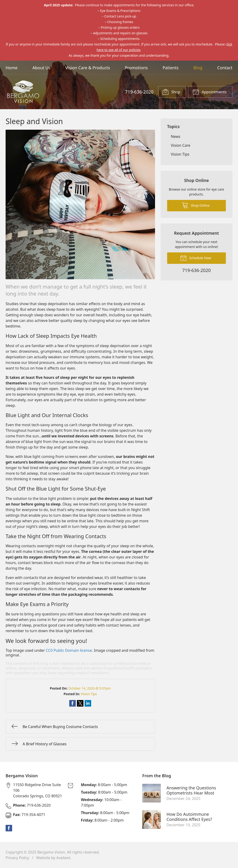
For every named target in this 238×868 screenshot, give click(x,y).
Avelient (63, 858)
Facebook (9, 828)
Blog (198, 68)
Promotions (136, 68)
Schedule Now (196, 258)
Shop (171, 92)
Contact (225, 68)
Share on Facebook (72, 703)
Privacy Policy (17, 858)
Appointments (210, 92)
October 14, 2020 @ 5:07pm (90, 688)
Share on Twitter (80, 703)
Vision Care (181, 145)
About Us (41, 68)
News (176, 136)
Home (12, 68)
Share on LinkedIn (88, 703)
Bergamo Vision (51, 852)
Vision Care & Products (88, 68)
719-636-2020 (139, 92)
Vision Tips (89, 694)
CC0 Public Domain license (69, 650)
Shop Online (196, 205)
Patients (171, 68)
